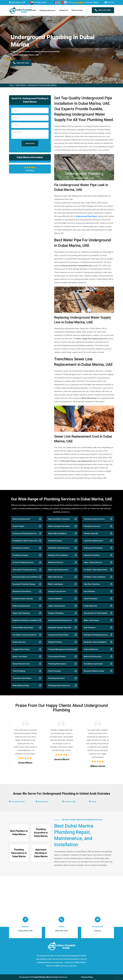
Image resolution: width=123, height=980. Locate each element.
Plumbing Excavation (21, 548)
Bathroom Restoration (22, 606)
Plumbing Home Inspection (59, 685)
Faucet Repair (89, 591)
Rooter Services (19, 642)
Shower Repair (19, 526)
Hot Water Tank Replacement (96, 570)
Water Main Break (55, 577)
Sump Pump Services (21, 664)
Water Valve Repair (91, 620)
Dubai (94, 802)
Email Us (111, 2)
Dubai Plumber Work (42, 977)
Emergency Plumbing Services (96, 635)
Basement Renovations (22, 591)
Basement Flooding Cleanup (24, 584)
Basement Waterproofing (94, 671)
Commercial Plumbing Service (25, 533)
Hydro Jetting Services (93, 562)
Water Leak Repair (56, 584)
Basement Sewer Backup (23, 599)
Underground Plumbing (93, 548)
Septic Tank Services (57, 606)
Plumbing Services (48, 10)
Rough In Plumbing (56, 613)
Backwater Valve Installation (95, 642)
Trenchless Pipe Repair (22, 678)
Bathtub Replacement (21, 519)
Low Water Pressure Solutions (25, 635)
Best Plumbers (90, 628)
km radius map (61, 901)
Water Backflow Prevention (59, 519)
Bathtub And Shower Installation (26, 620)
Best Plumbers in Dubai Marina (19, 833)
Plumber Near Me (91, 533)
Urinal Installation (55, 599)
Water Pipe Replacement (58, 570)
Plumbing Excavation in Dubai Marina (41, 833)
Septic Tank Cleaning (21, 613)
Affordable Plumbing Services (25, 570)
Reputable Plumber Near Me (60, 628)
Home (34, 10)
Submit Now (30, 143)
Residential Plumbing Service (60, 620)
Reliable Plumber (55, 642)
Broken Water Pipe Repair (23, 628)
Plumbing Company (20, 555)
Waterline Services (56, 562)
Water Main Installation (57, 533)
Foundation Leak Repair (93, 664)
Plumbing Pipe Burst (56, 678)
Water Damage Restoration (59, 526)
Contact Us (64, 10)
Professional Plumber (57, 657)
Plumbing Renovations (57, 664)
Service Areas (77, 10)
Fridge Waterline (90, 606)
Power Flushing (54, 671)
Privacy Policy (87, 977)
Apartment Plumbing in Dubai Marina (41, 853)
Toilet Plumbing (19, 671)
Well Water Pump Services (59, 548)
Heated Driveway (55, 541)
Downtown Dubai (18, 802)
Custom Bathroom (91, 649)
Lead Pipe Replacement (93, 541)
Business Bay (70, 802)
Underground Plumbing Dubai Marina (42, 85)
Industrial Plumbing (92, 555)
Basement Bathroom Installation (26, 577)
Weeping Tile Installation (58, 555)
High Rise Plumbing (92, 584)
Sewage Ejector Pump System (96, 613)
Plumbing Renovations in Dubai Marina (19, 853)
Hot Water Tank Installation (95, 577)
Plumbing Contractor (92, 526)
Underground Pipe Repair (87, 216)
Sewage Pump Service (57, 591)
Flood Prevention (91, 599)
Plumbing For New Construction (25, 541)
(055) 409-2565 (103, 10)
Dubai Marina (21, 85)
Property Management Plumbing (61, 649)
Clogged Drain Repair (21, 649)
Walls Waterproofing (21, 685)
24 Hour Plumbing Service (23, 562)
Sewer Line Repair (20, 657)
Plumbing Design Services (94, 519)
